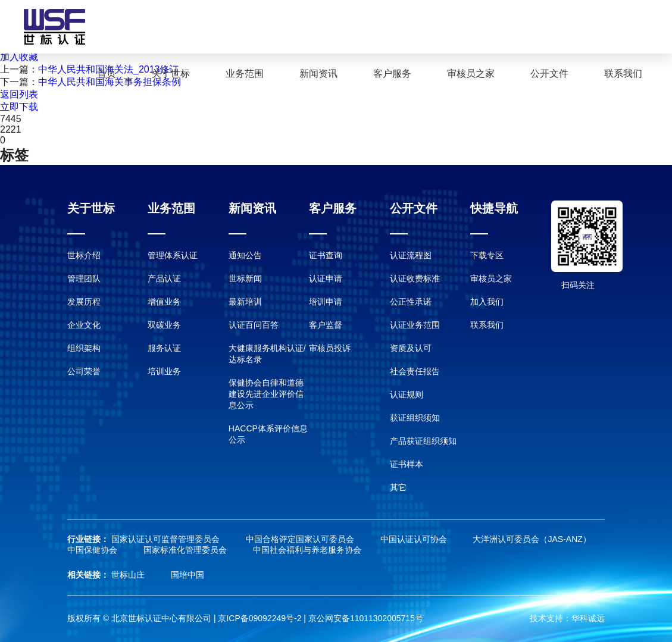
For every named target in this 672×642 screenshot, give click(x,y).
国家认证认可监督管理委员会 (167, 539)
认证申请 (326, 278)
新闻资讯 (318, 73)
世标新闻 (245, 278)
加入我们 (487, 302)
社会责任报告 (415, 371)
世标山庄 (129, 575)
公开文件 (549, 73)
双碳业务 (164, 325)
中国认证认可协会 (415, 539)
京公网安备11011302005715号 (366, 618)
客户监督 (326, 325)
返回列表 (19, 94)
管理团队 (84, 278)
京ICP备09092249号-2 (260, 618)
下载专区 (487, 255)
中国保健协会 (93, 550)
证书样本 (407, 464)
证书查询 (326, 255)
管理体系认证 (173, 255)
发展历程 (84, 302)
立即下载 (19, 107)
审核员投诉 (330, 348)
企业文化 (84, 325)
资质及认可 (411, 348)
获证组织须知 (415, 418)
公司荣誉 (84, 371)
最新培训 (245, 302)
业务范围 (245, 73)
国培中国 (187, 575)
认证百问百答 (254, 325)
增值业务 (164, 302)
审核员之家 (471, 73)
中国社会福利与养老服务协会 (307, 550)
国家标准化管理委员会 (186, 550)
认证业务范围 (415, 325)
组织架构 (84, 348)
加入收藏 (19, 57)
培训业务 (164, 371)
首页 (107, 73)
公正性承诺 (411, 302)
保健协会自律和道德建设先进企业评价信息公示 (266, 394)
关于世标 (171, 73)
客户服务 (392, 73)
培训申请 (326, 302)
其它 (398, 487)
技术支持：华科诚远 (567, 618)
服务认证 (164, 348)
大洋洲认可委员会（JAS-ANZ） (532, 539)
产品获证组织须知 (423, 441)
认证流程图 (411, 255)
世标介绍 (84, 255)
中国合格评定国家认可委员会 (301, 539)
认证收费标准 (415, 278)
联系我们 (623, 73)
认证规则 (407, 394)
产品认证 (164, 278)
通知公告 (245, 255)
